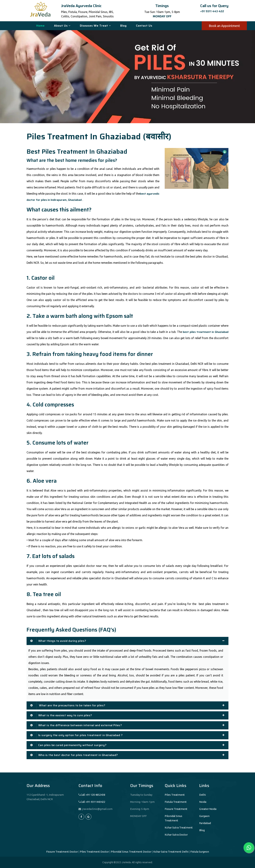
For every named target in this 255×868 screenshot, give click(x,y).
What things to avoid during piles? (58, 641)
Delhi (202, 795)
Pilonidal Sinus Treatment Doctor (131, 852)
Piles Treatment (175, 795)
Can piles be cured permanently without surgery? (68, 745)
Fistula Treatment (176, 802)
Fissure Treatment (176, 809)
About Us (62, 26)
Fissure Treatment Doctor (62, 852)
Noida (203, 802)
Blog (123, 26)
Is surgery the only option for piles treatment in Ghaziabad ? (76, 735)
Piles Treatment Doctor (94, 852)
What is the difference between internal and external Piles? (76, 725)
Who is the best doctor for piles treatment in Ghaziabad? (74, 755)
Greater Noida (208, 809)
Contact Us (144, 26)
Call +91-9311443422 (93, 802)
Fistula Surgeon (200, 852)
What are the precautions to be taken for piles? (68, 705)
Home (40, 26)
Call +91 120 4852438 (93, 795)
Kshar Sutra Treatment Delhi (171, 852)
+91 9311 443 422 (212, 11)
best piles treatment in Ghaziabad (206, 332)
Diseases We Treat (95, 26)
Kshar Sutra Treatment (179, 827)
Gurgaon (204, 816)
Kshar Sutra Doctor (176, 835)
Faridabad (205, 823)
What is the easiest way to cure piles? (61, 715)
